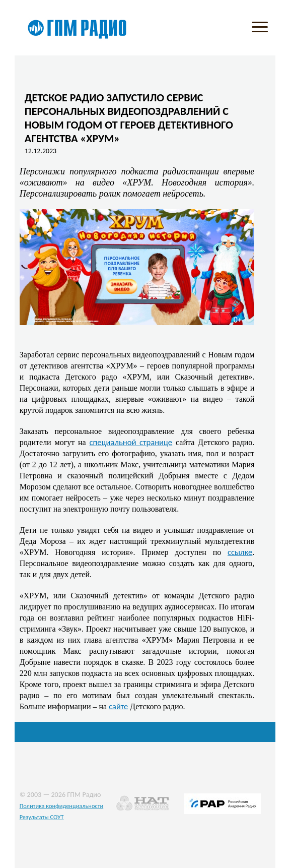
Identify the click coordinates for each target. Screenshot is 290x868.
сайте (118, 706)
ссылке (240, 552)
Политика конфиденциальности (62, 806)
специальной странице (131, 442)
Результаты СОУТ (42, 817)
